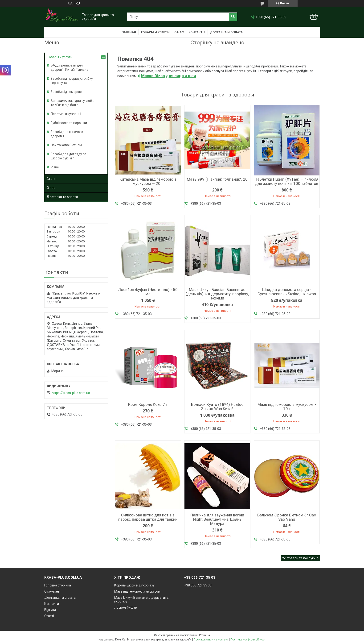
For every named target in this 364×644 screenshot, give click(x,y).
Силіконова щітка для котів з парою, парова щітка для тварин (148, 517)
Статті (51, 179)
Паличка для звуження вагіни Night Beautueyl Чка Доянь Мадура (217, 519)
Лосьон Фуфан (126, 607)
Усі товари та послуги (299, 558)
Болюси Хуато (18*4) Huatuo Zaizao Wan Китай (217, 407)
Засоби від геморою (66, 92)
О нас (179, 32)
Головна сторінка (58, 585)
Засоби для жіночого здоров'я (67, 134)
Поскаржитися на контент (211, 640)
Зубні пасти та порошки (69, 123)
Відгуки (50, 610)
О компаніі (52, 591)
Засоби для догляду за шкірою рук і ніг (68, 156)
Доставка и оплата (226, 32)
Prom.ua (204, 635)
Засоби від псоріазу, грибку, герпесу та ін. (72, 81)
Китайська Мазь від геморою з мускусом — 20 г (148, 181)
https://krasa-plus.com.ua (71, 393)
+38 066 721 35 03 (198, 585)
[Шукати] (233, 17)
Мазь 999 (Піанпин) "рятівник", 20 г (217, 181)
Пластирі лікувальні (66, 114)
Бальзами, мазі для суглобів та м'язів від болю (73, 103)
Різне (55, 167)
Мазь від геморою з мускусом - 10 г (287, 407)
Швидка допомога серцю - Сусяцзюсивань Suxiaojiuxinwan (287, 292)
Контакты (197, 32)
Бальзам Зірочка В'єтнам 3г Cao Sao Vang (287, 517)
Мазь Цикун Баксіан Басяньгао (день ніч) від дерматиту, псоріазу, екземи (217, 294)
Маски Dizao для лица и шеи (169, 76)
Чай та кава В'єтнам (66, 145)
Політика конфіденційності (248, 640)
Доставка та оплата (62, 197)
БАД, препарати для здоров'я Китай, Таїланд (70, 67)
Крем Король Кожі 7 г (148, 404)
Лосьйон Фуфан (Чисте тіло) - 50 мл (148, 292)
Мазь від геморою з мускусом (137, 591)
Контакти (52, 604)
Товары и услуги (155, 32)
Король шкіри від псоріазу (134, 585)
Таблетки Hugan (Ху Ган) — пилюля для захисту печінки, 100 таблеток (287, 181)
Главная (129, 32)
